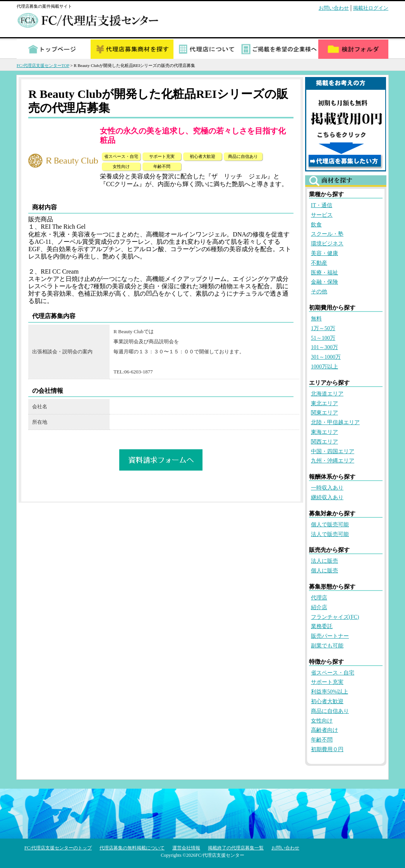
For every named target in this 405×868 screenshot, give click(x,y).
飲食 (316, 225)
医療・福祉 (324, 273)
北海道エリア (327, 394)
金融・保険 (324, 282)
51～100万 (323, 338)
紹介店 (319, 607)
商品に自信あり (330, 711)
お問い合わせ (334, 8)
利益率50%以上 (329, 692)
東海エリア (324, 432)
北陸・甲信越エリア (335, 422)
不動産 (319, 263)
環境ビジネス (327, 244)
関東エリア (324, 413)
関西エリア (324, 442)
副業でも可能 (327, 646)
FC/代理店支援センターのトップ (58, 848)
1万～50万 (323, 328)
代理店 (319, 598)
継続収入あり (327, 497)
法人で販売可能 (330, 534)
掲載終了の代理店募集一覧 (236, 848)
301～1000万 (326, 357)
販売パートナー (330, 636)
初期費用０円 (327, 749)
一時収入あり (327, 488)
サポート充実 (327, 682)
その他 (319, 292)
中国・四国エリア (333, 451)
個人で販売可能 (330, 525)
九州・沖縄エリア (333, 461)
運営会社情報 (186, 848)
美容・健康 (324, 253)
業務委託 (322, 626)
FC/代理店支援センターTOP (43, 65)
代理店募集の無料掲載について (132, 848)
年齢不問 (322, 740)
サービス (322, 215)
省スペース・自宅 (333, 673)
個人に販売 (324, 571)
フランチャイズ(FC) (335, 617)
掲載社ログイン (371, 8)
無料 (316, 319)
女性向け (322, 721)
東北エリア (324, 403)
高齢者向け (324, 730)
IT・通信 (322, 205)
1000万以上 (324, 367)
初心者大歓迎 (327, 701)
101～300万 (324, 347)
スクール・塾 (327, 234)
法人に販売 (324, 561)
